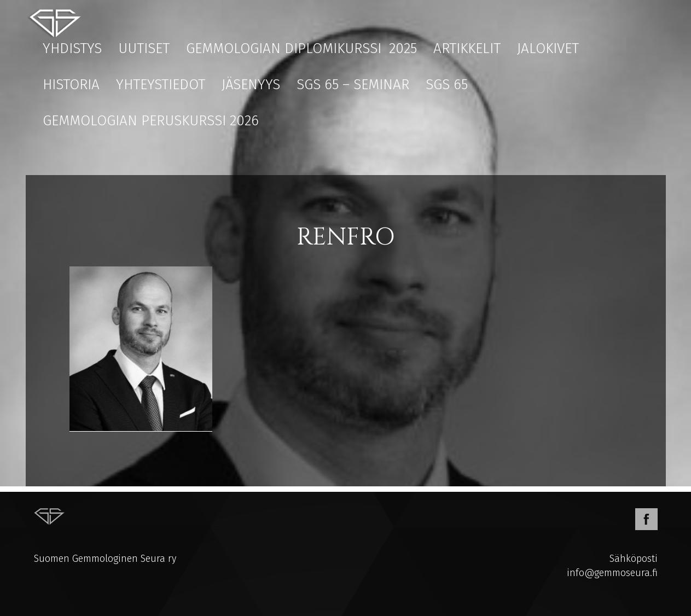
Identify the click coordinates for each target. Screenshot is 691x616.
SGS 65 (447, 85)
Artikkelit (467, 48)
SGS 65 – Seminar (353, 85)
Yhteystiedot (161, 85)
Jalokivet (548, 48)
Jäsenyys (251, 85)
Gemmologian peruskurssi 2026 (151, 121)
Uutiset (144, 48)
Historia (71, 85)
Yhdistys (72, 48)
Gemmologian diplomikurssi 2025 (301, 48)
